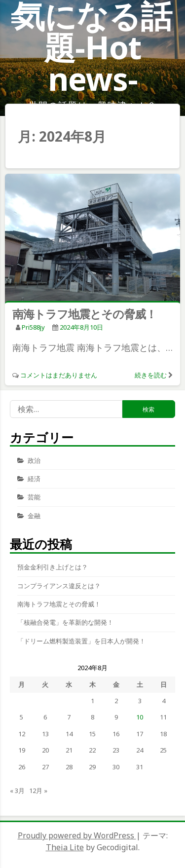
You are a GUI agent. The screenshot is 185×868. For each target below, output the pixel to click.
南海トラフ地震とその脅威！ (84, 314)
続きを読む (151, 375)
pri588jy (33, 327)
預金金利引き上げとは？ (53, 567)
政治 (34, 460)
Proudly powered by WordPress (77, 835)
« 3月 (17, 791)
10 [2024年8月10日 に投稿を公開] (140, 717)
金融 (34, 516)
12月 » (38, 791)
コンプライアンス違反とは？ (59, 586)
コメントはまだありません (59, 375)
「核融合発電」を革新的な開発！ (65, 622)
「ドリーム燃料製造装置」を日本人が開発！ (81, 641)
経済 (34, 479)
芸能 (34, 497)
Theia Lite (65, 847)
